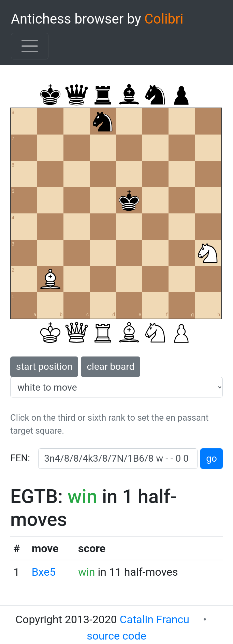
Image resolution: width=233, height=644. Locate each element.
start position (44, 367)
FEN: (20, 458)
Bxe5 (44, 572)
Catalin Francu (155, 619)
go (212, 458)
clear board (111, 367)
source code (116, 636)
